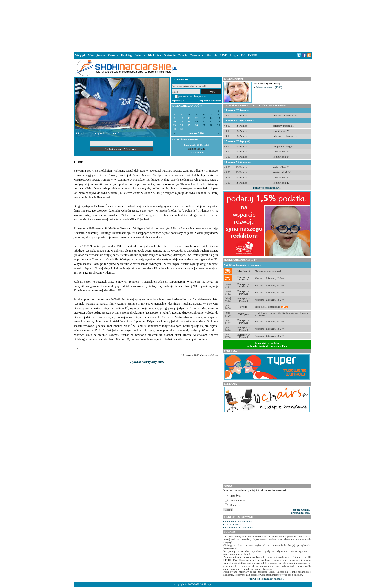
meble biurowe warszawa (239, 521)
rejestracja (178, 101)
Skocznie (212, 55)
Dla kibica (154, 55)
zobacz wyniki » (302, 510)
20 (204, 122)
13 (204, 118)
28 (211, 125)
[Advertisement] (193, 26)
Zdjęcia (183, 55)
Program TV (237, 55)
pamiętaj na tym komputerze (192, 96)
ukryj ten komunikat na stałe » (267, 579)
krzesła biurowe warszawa (239, 527)
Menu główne (96, 55)
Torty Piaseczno (234, 524)
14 (211, 118)
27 (204, 125)
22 (219, 122)
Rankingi (127, 55)
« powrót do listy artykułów (147, 362)
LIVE (223, 55)
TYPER (252, 55)
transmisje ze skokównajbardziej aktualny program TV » (267, 344)
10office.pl (206, 584)
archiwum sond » (301, 513)
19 (197, 122)
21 (211, 122)
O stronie (169, 55)
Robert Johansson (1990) (269, 87)
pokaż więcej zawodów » (267, 188)
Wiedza (140, 55)
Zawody (113, 55)
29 (219, 125)
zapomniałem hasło (210, 101)
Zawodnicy (197, 55)
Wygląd (80, 55)
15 (219, 118)
